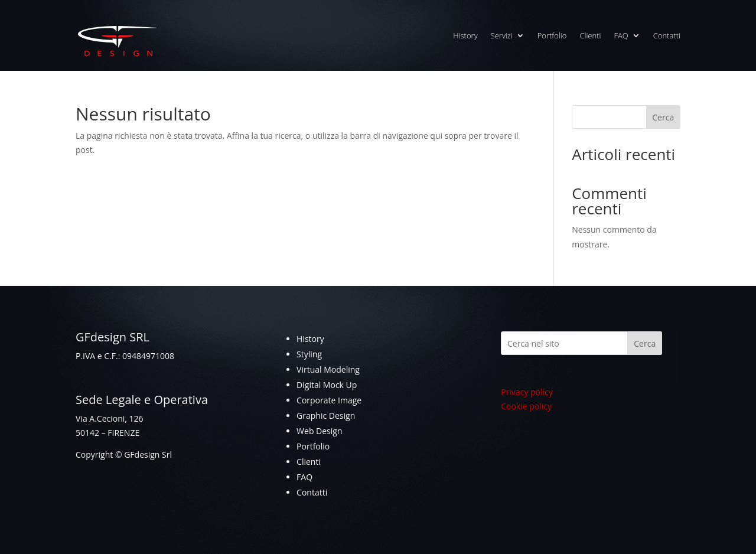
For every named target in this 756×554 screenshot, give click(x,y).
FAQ (621, 35)
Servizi (502, 35)
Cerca (663, 117)
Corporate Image (329, 400)
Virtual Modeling (328, 369)
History (465, 35)
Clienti (590, 35)
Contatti (667, 35)
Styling (309, 354)
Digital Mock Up (327, 385)
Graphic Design (326, 415)
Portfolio (552, 35)
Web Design (319, 431)
